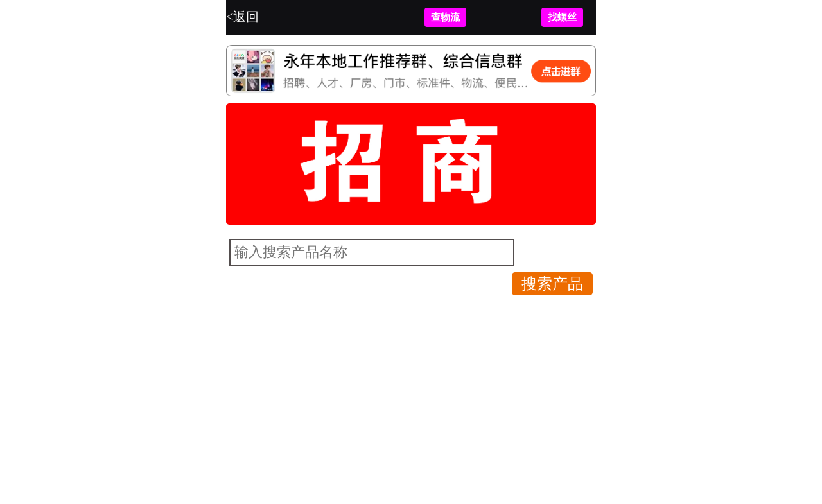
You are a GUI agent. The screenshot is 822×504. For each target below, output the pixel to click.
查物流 (445, 17)
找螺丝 (562, 17)
